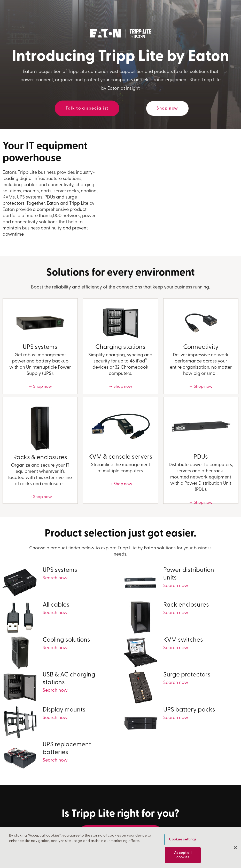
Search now (55, 578)
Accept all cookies (183, 855)
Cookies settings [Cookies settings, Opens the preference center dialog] (183, 840)
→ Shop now (40, 387)
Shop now (167, 109)
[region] (120, 848)
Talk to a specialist (87, 109)
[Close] (235, 848)
